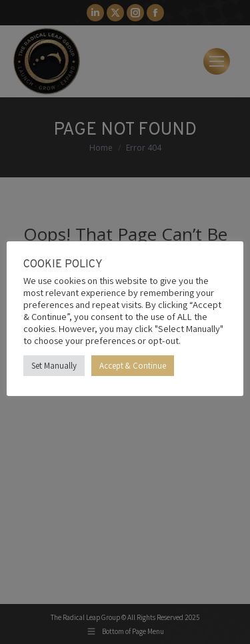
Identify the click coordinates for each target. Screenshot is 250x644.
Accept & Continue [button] (133, 366)
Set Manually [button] (54, 366)
